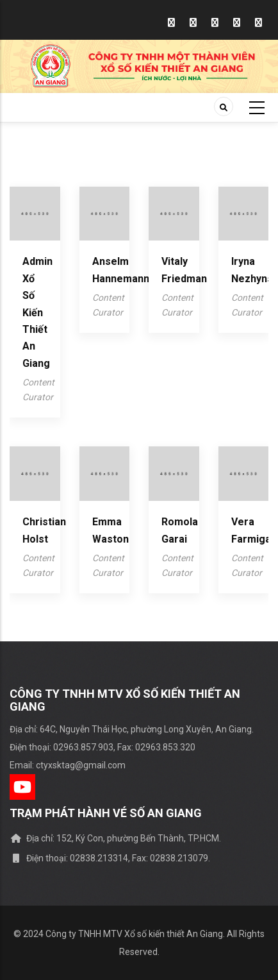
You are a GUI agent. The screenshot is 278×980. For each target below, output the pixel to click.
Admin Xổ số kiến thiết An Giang (37, 312)
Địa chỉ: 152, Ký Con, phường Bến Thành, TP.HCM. (115, 838)
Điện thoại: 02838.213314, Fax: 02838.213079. (110, 858)
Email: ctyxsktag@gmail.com (68, 765)
